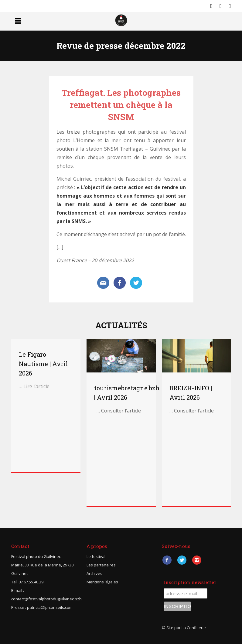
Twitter (182, 560)
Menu (18, 21)
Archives (94, 573)
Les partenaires (101, 565)
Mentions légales (102, 582)
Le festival (96, 556)
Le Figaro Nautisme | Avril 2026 (43, 364)
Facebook (167, 560)
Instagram (197, 560)
